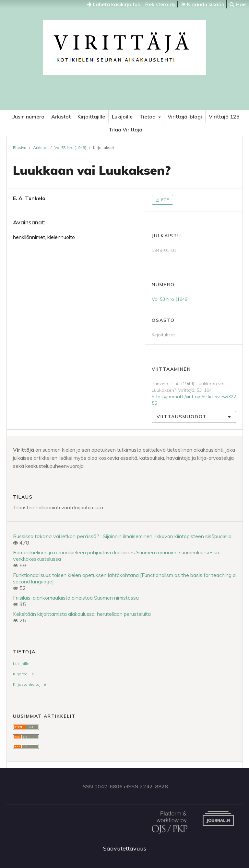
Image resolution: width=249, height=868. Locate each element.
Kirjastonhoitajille (30, 684)
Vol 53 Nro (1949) (70, 147)
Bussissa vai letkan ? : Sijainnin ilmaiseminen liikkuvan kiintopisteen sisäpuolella (122, 536)
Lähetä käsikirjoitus (114, 4)
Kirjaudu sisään (203, 4)
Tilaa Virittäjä (125, 130)
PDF (165, 200)
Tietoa (148, 117)
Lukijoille (122, 117)
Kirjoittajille (91, 117)
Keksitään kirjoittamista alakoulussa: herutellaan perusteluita (82, 614)
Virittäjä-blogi (185, 117)
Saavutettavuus (125, 848)
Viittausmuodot (182, 417)
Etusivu (20, 147)
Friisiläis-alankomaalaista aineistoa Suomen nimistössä (76, 598)
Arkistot (61, 117)
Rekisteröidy (160, 4)
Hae (238, 4)
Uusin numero (28, 117)
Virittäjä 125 (224, 117)
